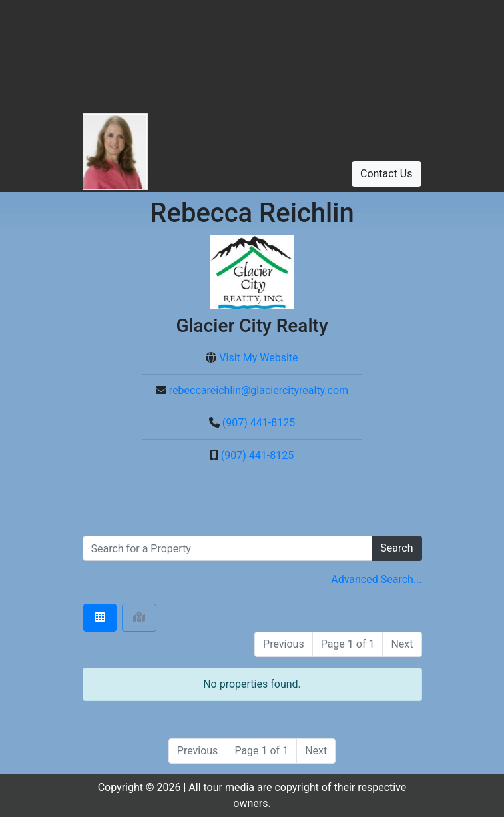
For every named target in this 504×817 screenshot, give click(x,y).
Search (396, 548)
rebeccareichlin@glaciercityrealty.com (259, 390)
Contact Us (386, 174)
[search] (228, 548)
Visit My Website (258, 358)
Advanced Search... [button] (376, 579)
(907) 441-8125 (259, 423)
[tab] (100, 618)
